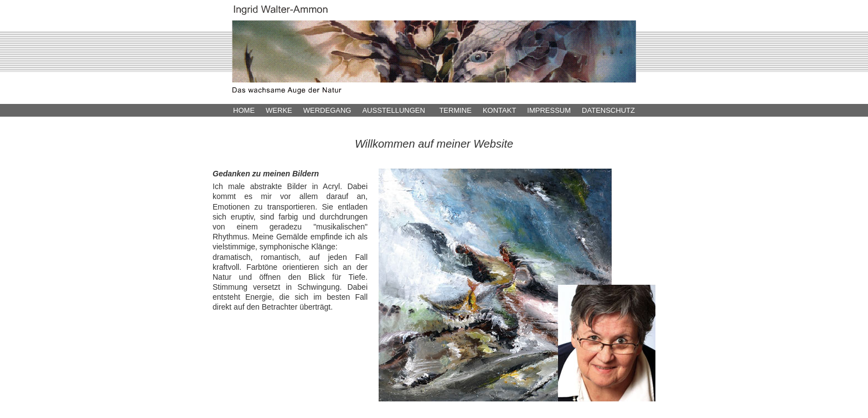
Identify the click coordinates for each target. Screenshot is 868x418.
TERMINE (455, 110)
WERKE (279, 110)
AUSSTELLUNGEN (393, 110)
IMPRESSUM (549, 110)
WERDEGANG (327, 110)
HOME (244, 110)
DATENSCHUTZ (608, 110)
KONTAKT (499, 110)
